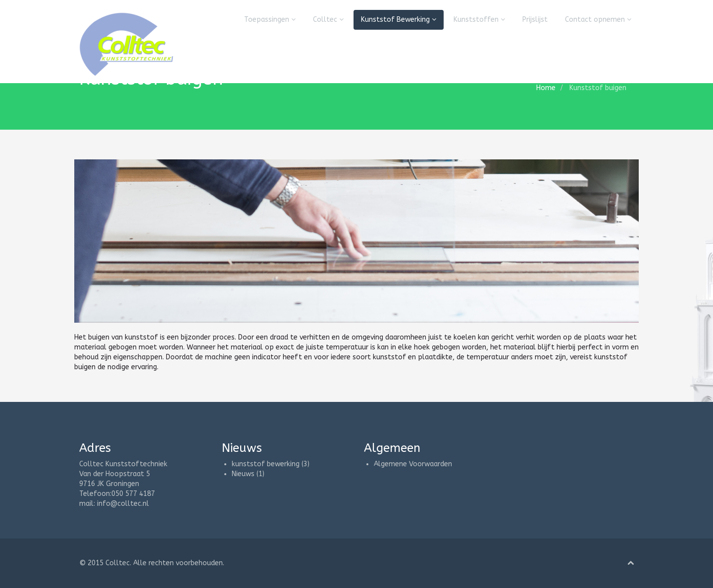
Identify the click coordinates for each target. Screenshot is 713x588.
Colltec (328, 20)
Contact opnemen (598, 20)
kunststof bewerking (266, 464)
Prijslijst (535, 20)
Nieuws (243, 474)
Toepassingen (270, 20)
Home (546, 88)
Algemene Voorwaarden (413, 464)
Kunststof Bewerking (399, 20)
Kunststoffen (479, 20)
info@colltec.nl (123, 504)
